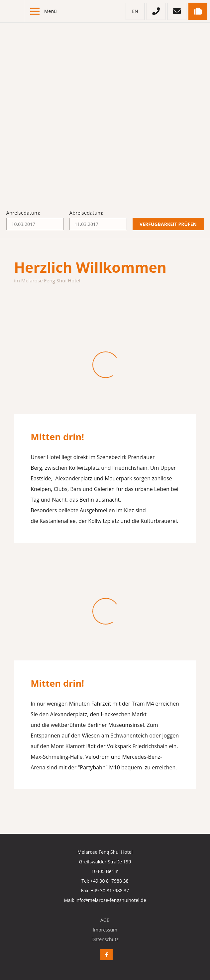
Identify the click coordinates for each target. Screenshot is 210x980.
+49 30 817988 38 (109, 881)
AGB (105, 920)
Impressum (105, 930)
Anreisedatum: (23, 213)
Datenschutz (105, 939)
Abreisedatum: (86, 213)
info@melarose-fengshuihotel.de (111, 900)
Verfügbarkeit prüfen (168, 224)
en (135, 11)
